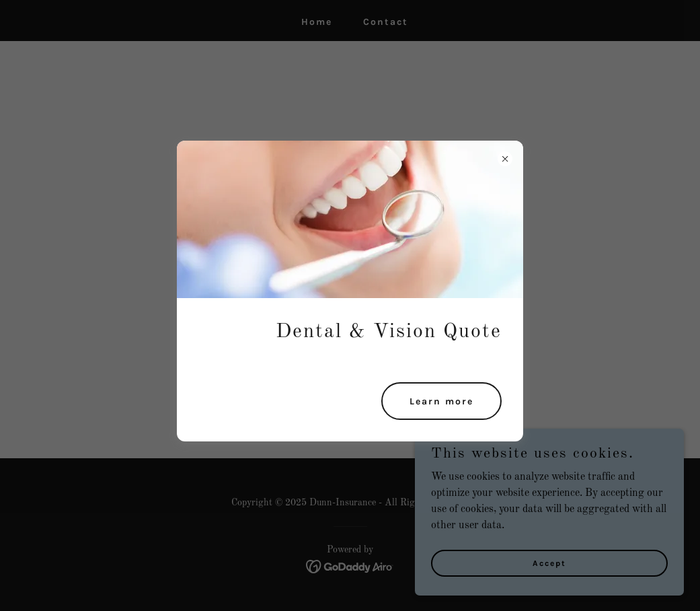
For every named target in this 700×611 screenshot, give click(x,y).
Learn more (441, 401)
